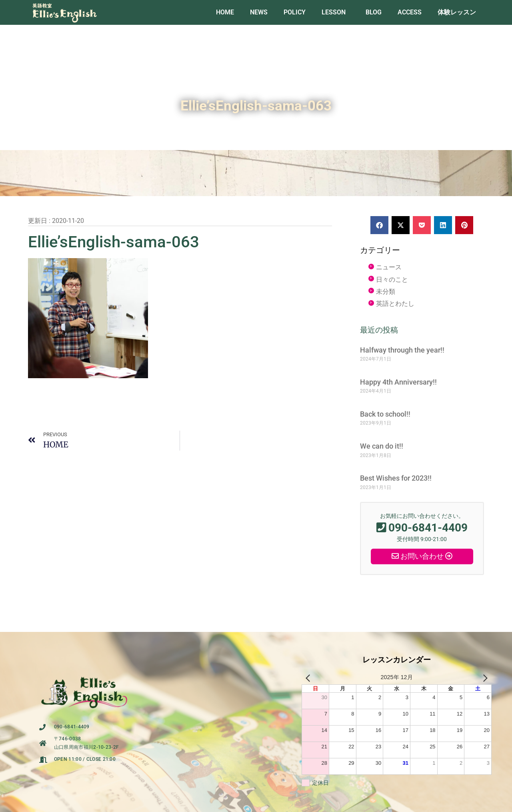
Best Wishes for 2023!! (396, 478)
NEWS (259, 12)
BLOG (374, 12)
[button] (379, 225)
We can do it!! (382, 446)
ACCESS (410, 12)
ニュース (389, 267)
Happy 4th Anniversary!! (398, 382)
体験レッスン (457, 12)
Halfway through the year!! (402, 350)
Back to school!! (385, 414)
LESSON (336, 12)
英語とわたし (395, 304)
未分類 (386, 292)
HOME (225, 12)
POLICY (295, 12)
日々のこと (392, 280)
